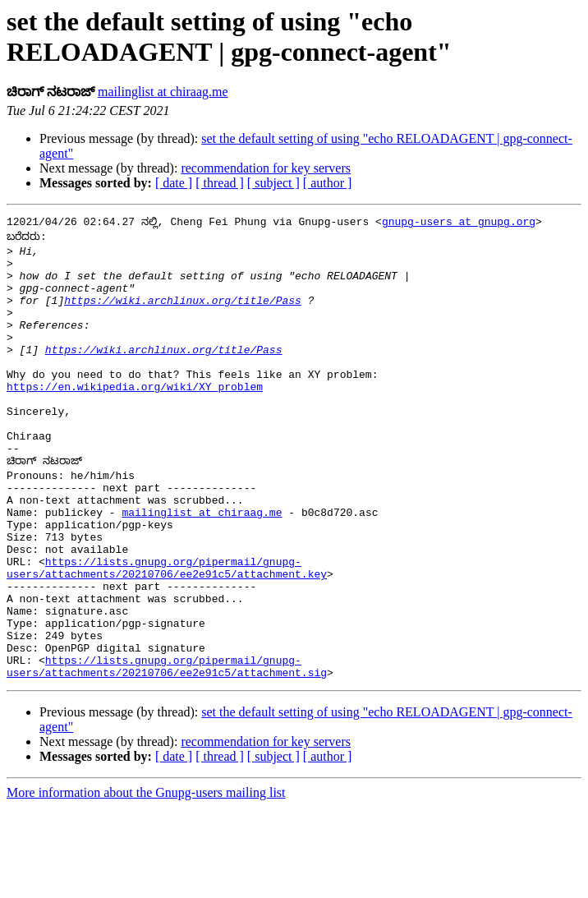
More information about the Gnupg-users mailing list (146, 884)
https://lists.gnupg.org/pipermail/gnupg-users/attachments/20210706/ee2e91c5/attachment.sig (167, 756)
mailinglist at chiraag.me (163, 92)
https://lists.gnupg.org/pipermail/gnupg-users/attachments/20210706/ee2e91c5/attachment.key (167, 638)
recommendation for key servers (266, 168)
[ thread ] (220, 183)
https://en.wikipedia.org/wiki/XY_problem (135, 421)
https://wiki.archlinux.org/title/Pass (183, 317)
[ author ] (328, 183)
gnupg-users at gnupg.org (459, 223)
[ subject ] (273, 183)
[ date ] (174, 183)
